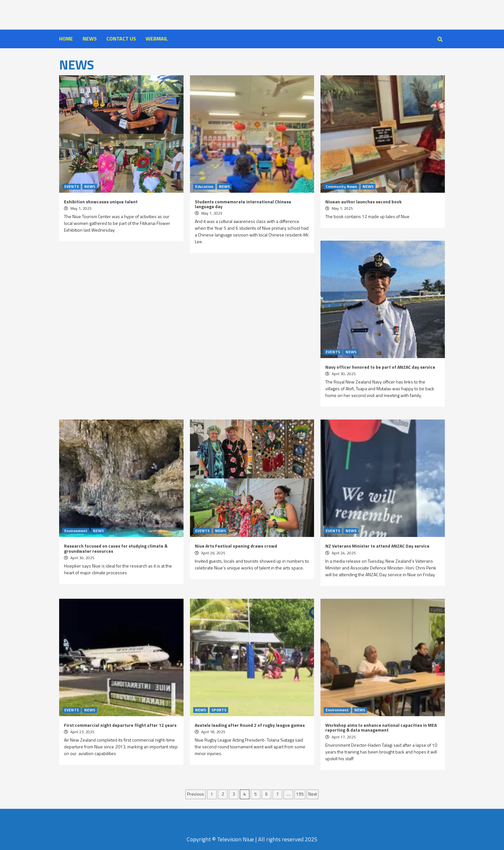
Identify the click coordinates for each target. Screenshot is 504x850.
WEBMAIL (157, 39)
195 (300, 794)
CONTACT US (121, 39)
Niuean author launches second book (363, 202)
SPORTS (219, 710)
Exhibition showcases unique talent (101, 202)
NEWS (90, 39)
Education (204, 187)
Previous (196, 794)
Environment (76, 531)
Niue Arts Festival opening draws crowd (236, 546)
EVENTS (72, 187)
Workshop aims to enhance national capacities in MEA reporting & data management (381, 727)
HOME (66, 39)
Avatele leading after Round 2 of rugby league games (250, 725)
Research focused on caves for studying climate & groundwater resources (116, 548)
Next (313, 794)
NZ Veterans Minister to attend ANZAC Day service (377, 546)
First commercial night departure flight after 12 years (120, 725)
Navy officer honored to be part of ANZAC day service (380, 367)
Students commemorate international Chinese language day (243, 204)
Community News (341, 187)
